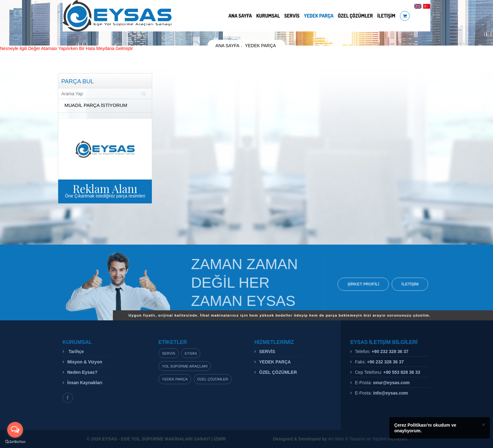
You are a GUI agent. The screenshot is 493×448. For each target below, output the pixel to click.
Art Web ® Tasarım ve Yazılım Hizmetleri (340, 439)
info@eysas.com (391, 393)
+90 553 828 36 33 (402, 372)
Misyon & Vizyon (85, 362)
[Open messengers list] (15, 430)
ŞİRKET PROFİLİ (365, 284)
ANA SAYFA (240, 16)
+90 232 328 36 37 (390, 351)
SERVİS (292, 16)
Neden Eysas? (82, 372)
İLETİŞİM (386, 16)
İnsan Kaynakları (85, 383)
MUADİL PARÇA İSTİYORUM (96, 105)
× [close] (484, 424)
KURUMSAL (268, 16)
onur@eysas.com (391, 383)
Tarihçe (76, 351)
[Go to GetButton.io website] (15, 442)
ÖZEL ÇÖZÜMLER (355, 16)
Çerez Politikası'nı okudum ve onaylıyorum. (425, 428)
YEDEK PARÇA (319, 16)
